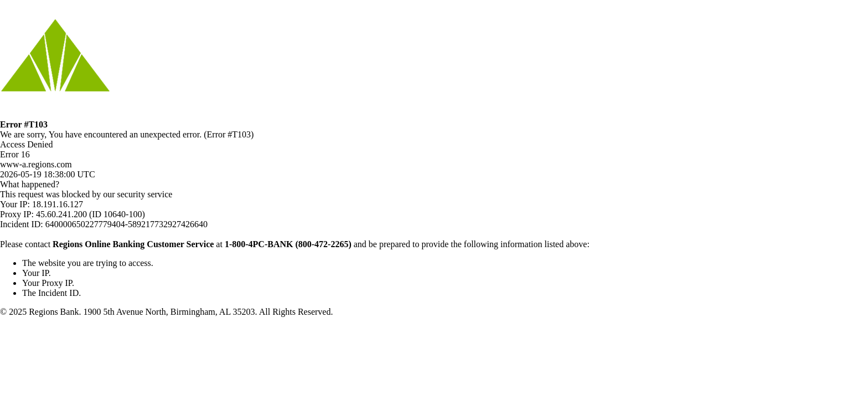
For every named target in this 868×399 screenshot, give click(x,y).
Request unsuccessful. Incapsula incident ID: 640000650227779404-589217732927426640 (434, 199)
